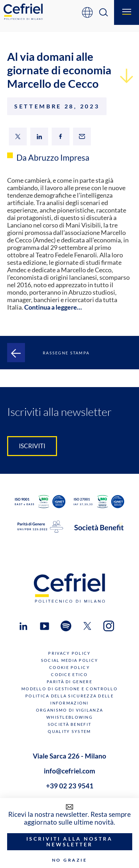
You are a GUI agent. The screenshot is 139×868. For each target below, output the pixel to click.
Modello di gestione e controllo (69, 689)
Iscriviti (32, 446)
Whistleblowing (69, 717)
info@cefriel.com (69, 771)
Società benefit (69, 724)
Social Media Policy (69, 660)
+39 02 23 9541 (70, 786)
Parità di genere (69, 682)
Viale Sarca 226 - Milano (69, 756)
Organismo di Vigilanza (69, 710)
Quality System (69, 731)
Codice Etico (69, 674)
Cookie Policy (69, 667)
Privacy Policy (69, 653)
